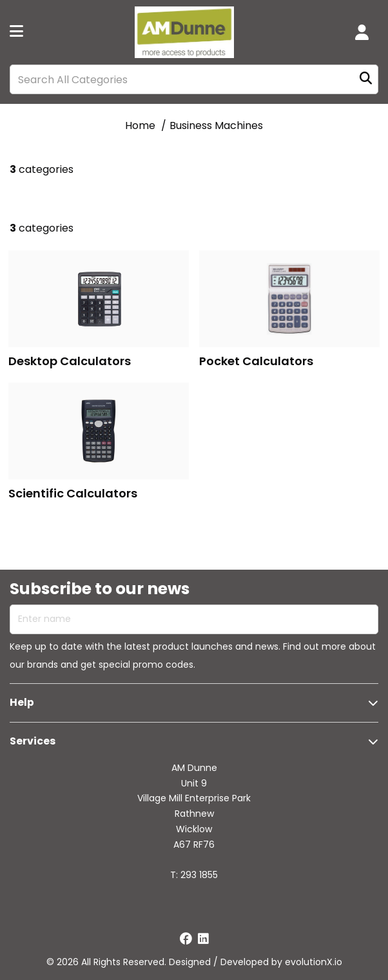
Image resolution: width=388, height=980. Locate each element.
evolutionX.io (314, 962)
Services (33, 741)
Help (22, 702)
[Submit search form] (366, 80)
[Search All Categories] (194, 79)
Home (140, 125)
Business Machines (216, 125)
